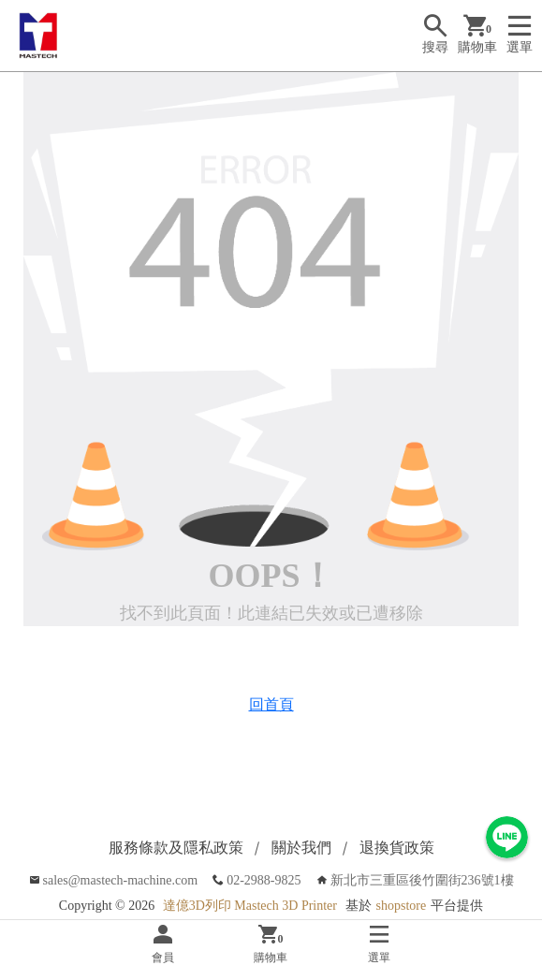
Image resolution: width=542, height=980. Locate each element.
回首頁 (271, 704)
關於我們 (301, 848)
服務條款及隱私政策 (176, 848)
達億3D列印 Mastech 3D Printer (250, 906)
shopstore (402, 906)
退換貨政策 (397, 848)
